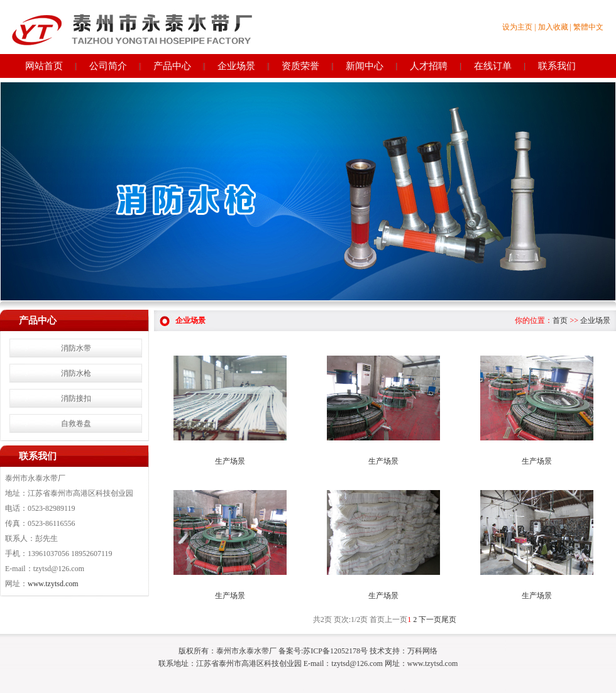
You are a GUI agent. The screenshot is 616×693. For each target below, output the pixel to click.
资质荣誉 (300, 66)
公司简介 (108, 66)
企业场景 (236, 66)
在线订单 (493, 66)
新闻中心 (365, 66)
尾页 (449, 619)
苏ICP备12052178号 (335, 651)
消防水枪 (76, 373)
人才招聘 (429, 66)
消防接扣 (76, 398)
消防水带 (76, 348)
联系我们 (557, 66)
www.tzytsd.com (53, 584)
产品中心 (172, 66)
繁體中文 (588, 27)
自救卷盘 (76, 423)
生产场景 (230, 461)
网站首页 (44, 66)
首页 (560, 320)
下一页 (430, 619)
